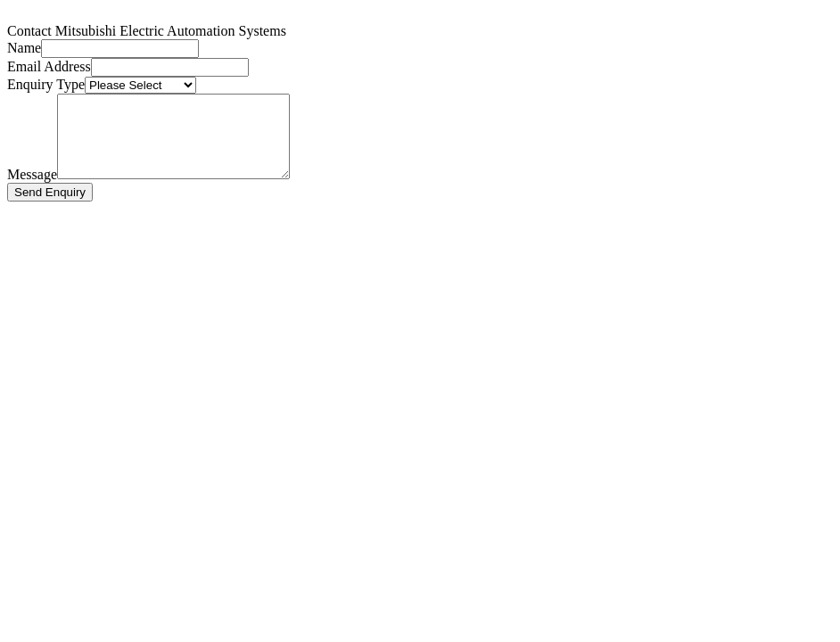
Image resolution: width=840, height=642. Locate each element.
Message (32, 190)
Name (24, 48)
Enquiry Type (46, 84)
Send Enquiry (50, 208)
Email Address (49, 66)
